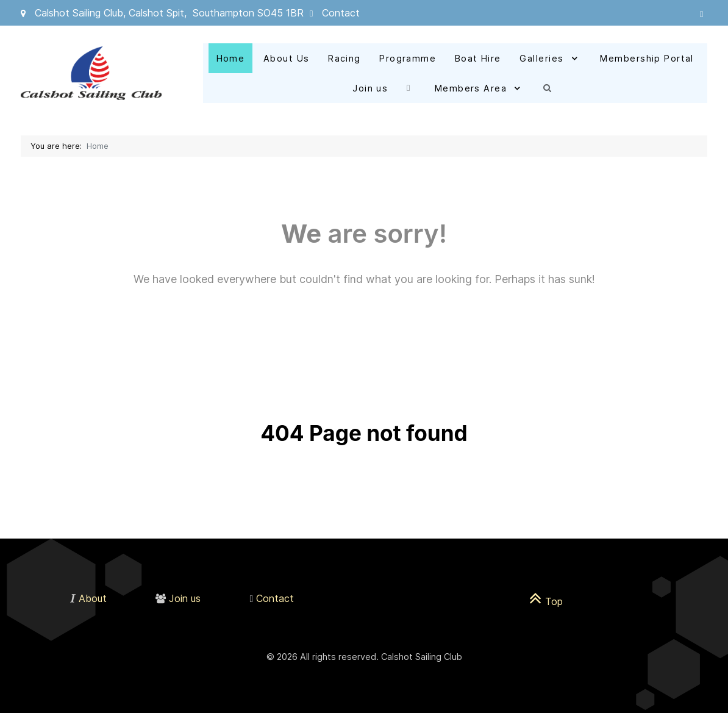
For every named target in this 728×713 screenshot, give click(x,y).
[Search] (550, 88)
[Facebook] (411, 88)
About (93, 598)
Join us (185, 598)
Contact (341, 13)
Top (546, 601)
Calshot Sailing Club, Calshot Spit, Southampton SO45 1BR (169, 13)
